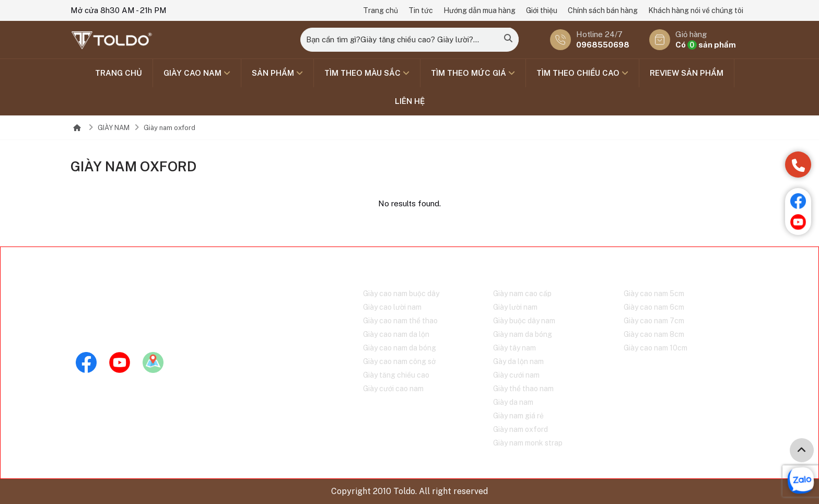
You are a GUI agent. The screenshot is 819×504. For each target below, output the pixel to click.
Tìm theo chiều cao (582, 73)
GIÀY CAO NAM (197, 73)
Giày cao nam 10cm (656, 348)
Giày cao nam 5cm (654, 294)
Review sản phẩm (687, 73)
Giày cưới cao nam (393, 389)
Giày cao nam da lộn (396, 334)
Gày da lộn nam (518, 361)
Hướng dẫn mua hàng (479, 10)
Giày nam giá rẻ (518, 416)
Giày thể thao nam (523, 389)
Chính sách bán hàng (603, 10)
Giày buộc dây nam (524, 321)
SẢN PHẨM (277, 73)
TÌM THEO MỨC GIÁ (473, 73)
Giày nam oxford (169, 128)
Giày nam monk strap (528, 443)
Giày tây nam (514, 348)
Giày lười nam (515, 307)
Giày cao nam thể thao (400, 321)
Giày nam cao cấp (522, 294)
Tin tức (421, 10)
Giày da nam (513, 402)
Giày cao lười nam (392, 307)
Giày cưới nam (516, 375)
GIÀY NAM (114, 128)
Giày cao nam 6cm (654, 307)
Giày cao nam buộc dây (401, 294)
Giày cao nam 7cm (654, 321)
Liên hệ (410, 101)
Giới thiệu (542, 10)
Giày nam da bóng (523, 334)
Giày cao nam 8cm (654, 334)
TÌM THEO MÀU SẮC (367, 73)
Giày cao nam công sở (399, 361)
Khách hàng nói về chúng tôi (696, 10)
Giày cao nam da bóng (400, 348)
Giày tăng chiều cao (396, 375)
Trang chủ (381, 10)
